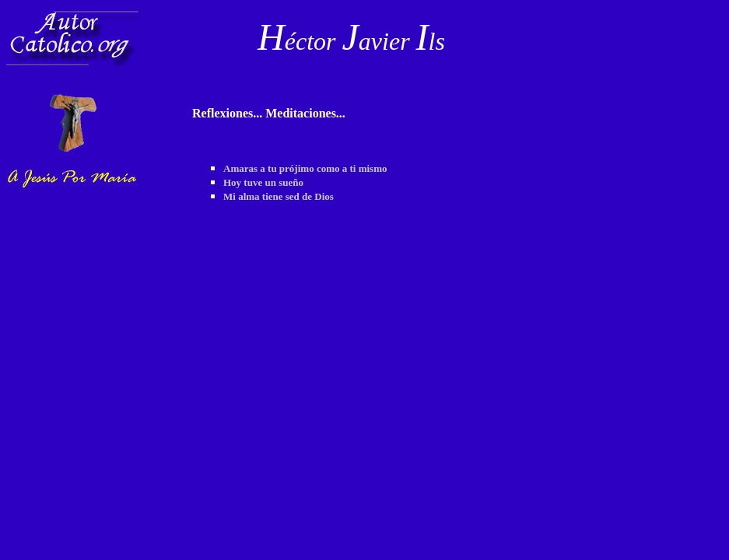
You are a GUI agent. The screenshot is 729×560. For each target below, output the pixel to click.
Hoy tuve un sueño (263, 182)
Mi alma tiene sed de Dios (279, 196)
